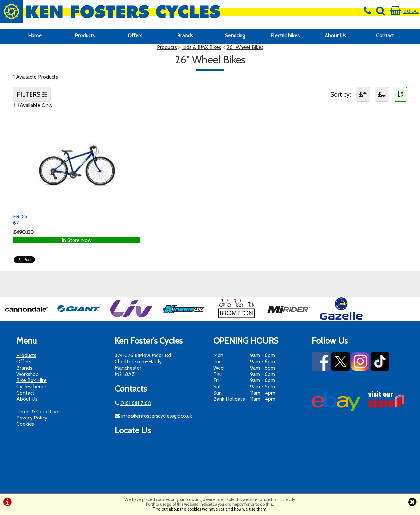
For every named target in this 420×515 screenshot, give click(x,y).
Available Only (36, 105)
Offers (135, 36)
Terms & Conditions (39, 411)
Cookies (25, 424)
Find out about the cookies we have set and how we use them (210, 509)
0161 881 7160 (136, 403)
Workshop (28, 374)
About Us (335, 36)
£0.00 (404, 11)
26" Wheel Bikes (245, 47)
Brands (185, 36)
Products (85, 36)
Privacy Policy (32, 418)
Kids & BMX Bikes (202, 47)
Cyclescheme (31, 386)
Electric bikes (285, 36)
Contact (385, 36)
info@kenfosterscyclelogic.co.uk (157, 416)
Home (35, 36)
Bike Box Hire (31, 380)
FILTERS (32, 94)
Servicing (235, 36)
